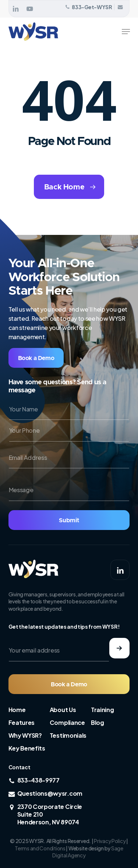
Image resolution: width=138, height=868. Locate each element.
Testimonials (68, 735)
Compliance (67, 722)
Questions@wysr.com (50, 793)
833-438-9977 (38, 780)
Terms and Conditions (40, 848)
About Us (63, 710)
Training (102, 710)
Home (17, 710)
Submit (69, 520)
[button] (126, 32)
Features (22, 722)
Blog (98, 722)
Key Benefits (27, 748)
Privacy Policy (110, 841)
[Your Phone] (69, 431)
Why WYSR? (25, 735)
